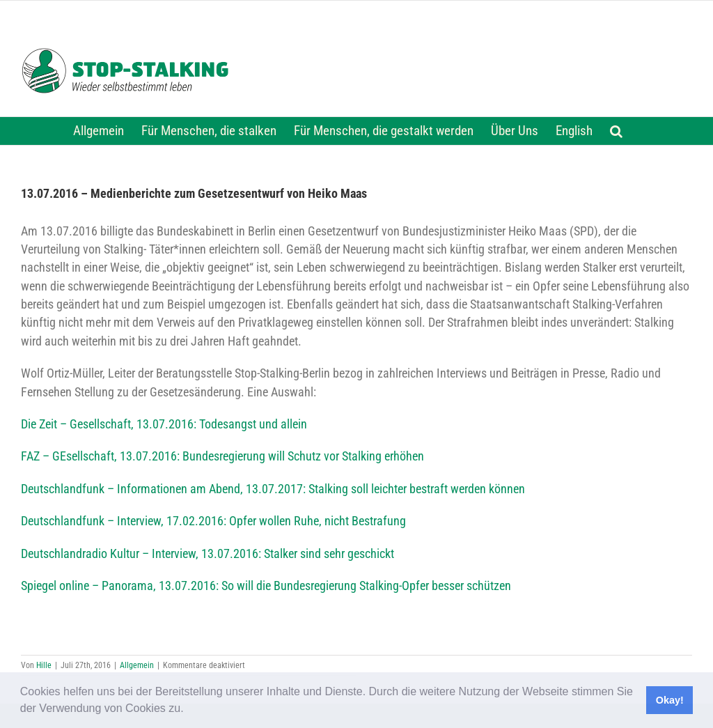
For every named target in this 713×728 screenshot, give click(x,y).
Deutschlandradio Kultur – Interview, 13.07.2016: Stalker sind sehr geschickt (207, 554)
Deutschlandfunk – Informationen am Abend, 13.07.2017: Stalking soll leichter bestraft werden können (273, 489)
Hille (44, 665)
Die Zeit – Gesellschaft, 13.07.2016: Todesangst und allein (164, 424)
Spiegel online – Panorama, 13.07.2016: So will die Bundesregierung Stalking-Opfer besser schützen (266, 586)
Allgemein (137, 665)
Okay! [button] (670, 700)
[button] (189, 710)
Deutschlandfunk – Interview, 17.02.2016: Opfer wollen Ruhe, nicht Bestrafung (213, 521)
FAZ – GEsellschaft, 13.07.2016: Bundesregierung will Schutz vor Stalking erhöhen (222, 456)
